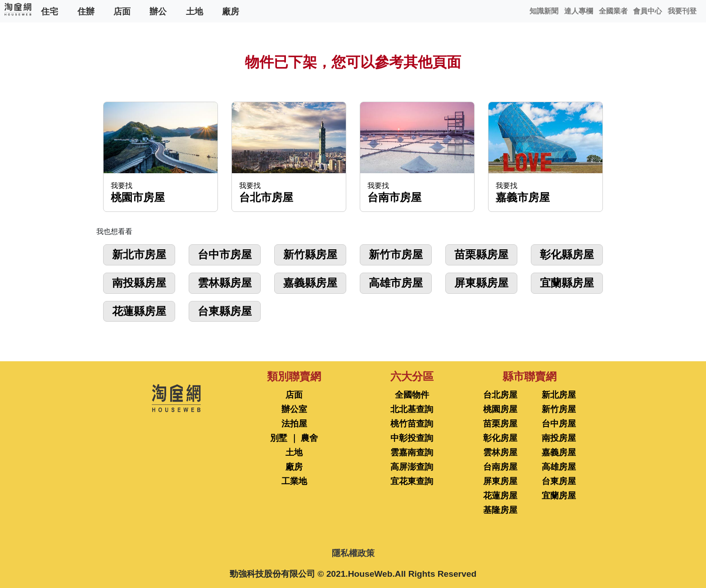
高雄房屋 (559, 467)
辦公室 (294, 409)
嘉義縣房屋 (310, 283)
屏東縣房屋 (481, 283)
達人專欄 (579, 11)
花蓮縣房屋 (139, 311)
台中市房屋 (225, 254)
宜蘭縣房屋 (567, 283)
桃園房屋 (500, 409)
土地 (195, 11)
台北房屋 (500, 395)
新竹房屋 (559, 409)
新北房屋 (559, 395)
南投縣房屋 (139, 283)
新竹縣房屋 (310, 254)
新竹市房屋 (396, 254)
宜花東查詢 (412, 481)
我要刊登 (682, 11)
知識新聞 (544, 11)
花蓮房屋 (500, 496)
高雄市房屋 (396, 283)
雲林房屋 (500, 452)
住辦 (86, 11)
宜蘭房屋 (559, 496)
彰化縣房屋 (567, 254)
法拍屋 (294, 424)
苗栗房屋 (500, 424)
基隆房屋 (500, 510)
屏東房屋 (500, 481)
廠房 (231, 11)
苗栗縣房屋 (481, 254)
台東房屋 (559, 481)
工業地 (294, 481)
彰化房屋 (500, 438)
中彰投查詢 (412, 438)
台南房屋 (500, 467)
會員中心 (647, 11)
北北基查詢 (412, 409)
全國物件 (412, 395)
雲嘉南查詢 (412, 452)
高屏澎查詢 (412, 467)
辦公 (158, 11)
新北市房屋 (139, 254)
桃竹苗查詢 (412, 424)
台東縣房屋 (225, 311)
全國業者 (613, 11)
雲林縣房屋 (225, 283)
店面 (122, 11)
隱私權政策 (353, 553)
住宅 (50, 11)
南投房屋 (559, 438)
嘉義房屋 (559, 452)
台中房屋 (559, 424)
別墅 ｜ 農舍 (294, 438)
